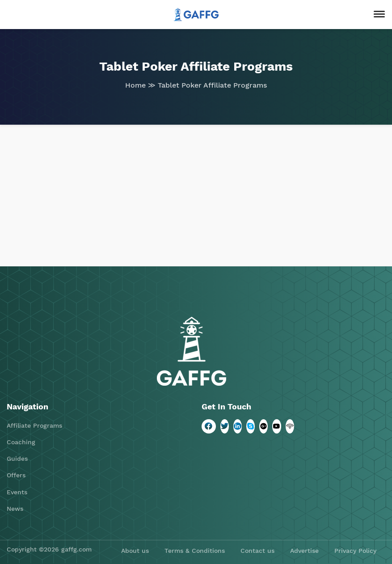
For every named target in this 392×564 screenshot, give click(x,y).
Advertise (304, 551)
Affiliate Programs (34, 425)
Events (17, 492)
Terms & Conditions (195, 551)
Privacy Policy (355, 551)
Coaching (21, 442)
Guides (17, 459)
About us (135, 551)
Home (135, 85)
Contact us (257, 551)
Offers (16, 475)
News (15, 509)
